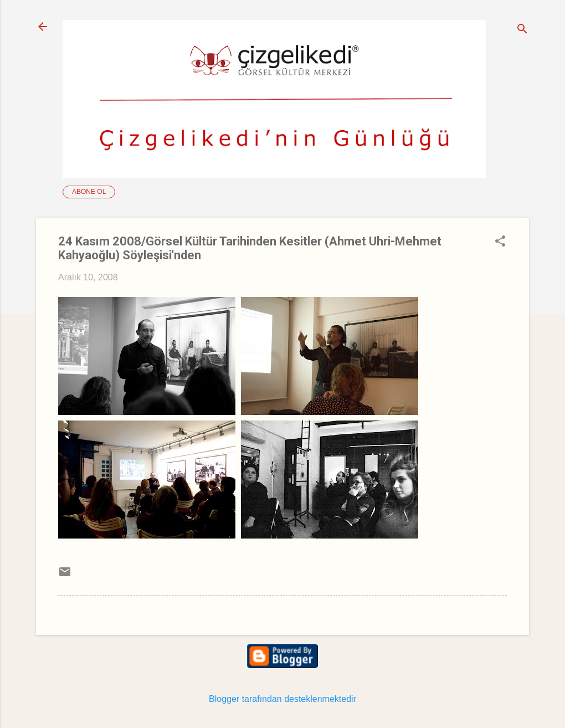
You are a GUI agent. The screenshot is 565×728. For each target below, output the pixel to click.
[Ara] (522, 30)
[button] (500, 242)
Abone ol (89, 192)
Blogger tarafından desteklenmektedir (282, 699)
